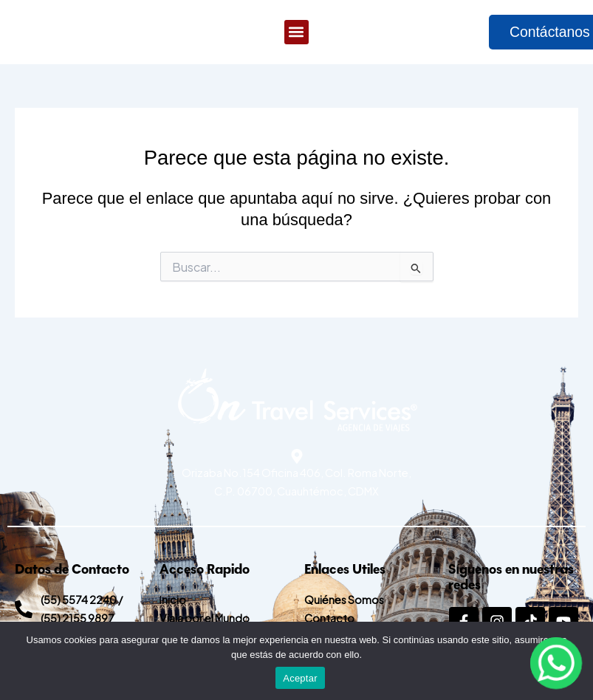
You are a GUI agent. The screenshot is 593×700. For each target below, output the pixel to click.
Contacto (329, 618)
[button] (296, 33)
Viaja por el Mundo (205, 618)
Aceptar (300, 678)
